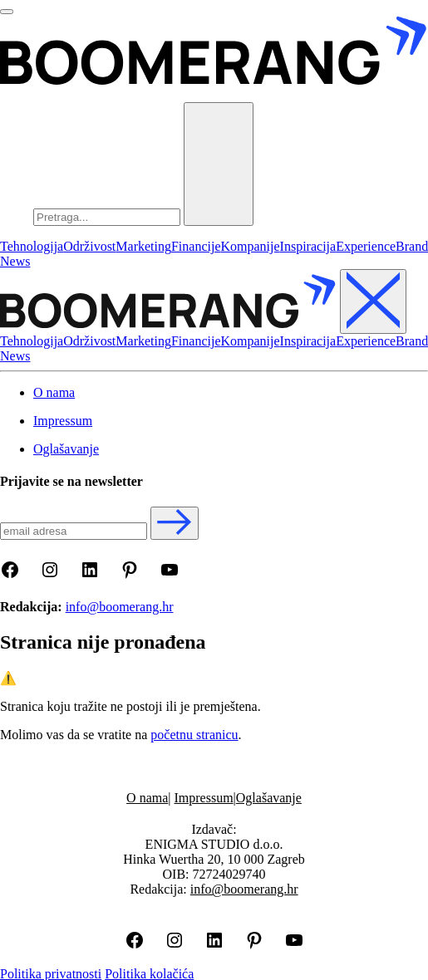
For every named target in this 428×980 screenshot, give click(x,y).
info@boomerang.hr (120, 607)
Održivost (89, 246)
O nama (147, 798)
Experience (366, 246)
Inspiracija (308, 246)
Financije (196, 246)
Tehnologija (32, 246)
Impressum (204, 798)
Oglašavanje (269, 798)
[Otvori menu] (7, 12)
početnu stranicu (194, 735)
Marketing (143, 246)
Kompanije (251, 246)
